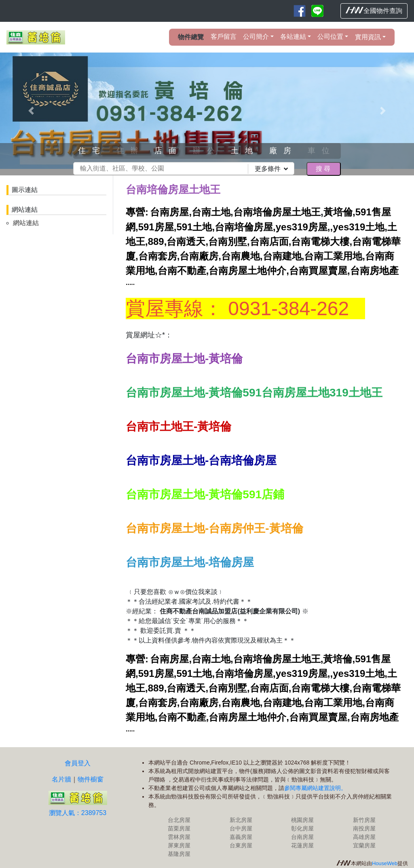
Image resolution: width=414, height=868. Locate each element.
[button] (31, 111)
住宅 (92, 151)
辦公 (207, 151)
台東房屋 (241, 845)
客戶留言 (224, 37)
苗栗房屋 (179, 828)
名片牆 (61, 779)
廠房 (283, 151)
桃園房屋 (302, 820)
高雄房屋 (364, 837)
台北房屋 (179, 820)
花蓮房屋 (302, 845)
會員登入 (78, 763)
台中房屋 (241, 828)
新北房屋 (241, 820)
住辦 (131, 151)
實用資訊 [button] (368, 37)
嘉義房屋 (241, 837)
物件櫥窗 (91, 779)
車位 (322, 151)
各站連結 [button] (293, 37)
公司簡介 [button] (256, 37)
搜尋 (323, 169)
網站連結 (25, 210)
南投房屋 (364, 828)
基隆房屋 (179, 854)
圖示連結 (25, 190)
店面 (169, 151)
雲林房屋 (179, 837)
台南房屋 (302, 837)
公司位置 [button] (330, 37)
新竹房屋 (364, 820)
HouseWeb (385, 863)
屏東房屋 (179, 845)
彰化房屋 (302, 828)
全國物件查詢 (374, 11)
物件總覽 (191, 37)
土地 (245, 151)
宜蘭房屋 (364, 845)
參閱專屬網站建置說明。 (315, 788)
